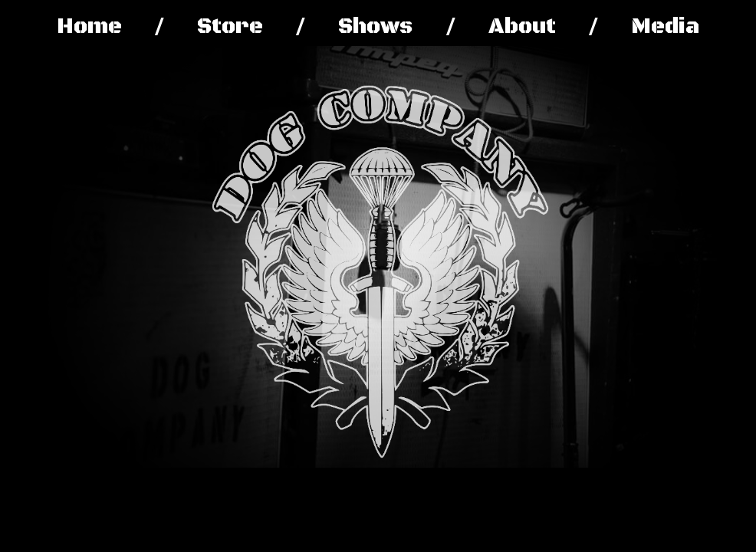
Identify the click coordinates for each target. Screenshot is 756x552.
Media (665, 26)
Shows (375, 26)
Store (230, 26)
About (522, 26)
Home (89, 26)
